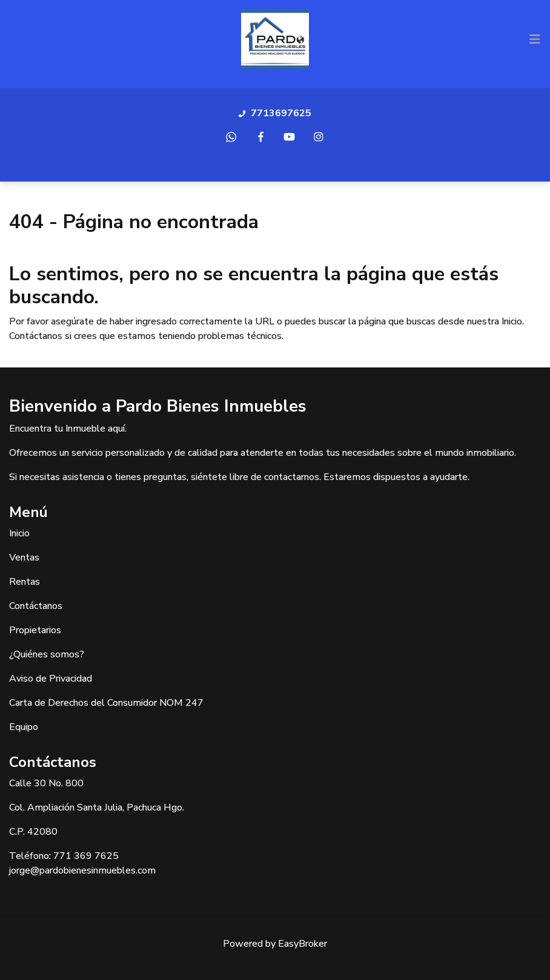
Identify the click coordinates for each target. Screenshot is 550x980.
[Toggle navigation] (535, 39)
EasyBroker (303, 944)
